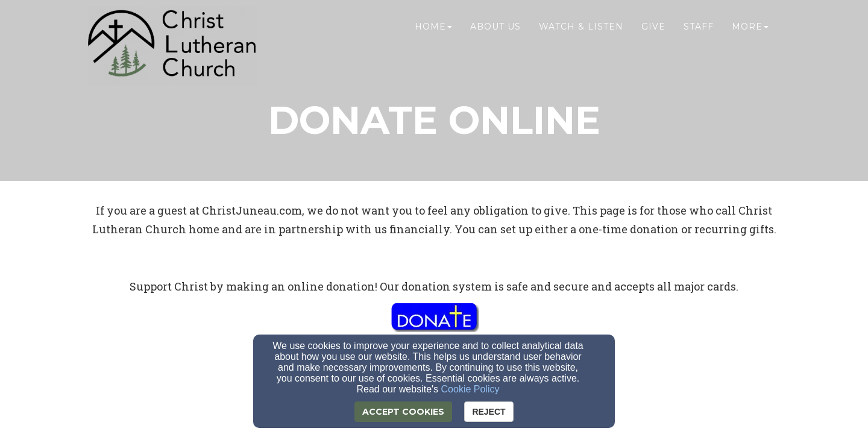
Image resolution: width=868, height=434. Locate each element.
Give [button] (653, 34)
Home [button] (433, 34)
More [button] (750, 34)
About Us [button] (495, 34)
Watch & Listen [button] (581, 34)
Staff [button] (699, 34)
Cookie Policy (470, 389)
